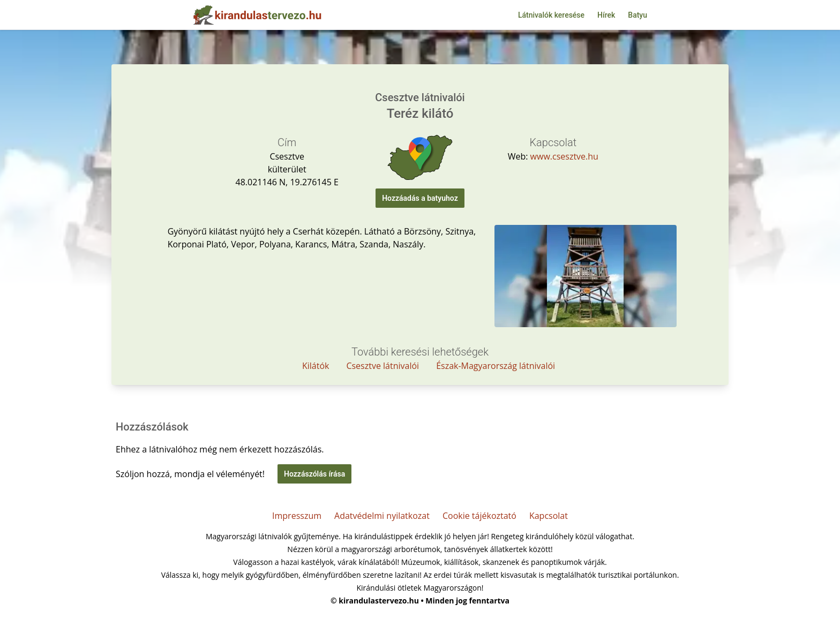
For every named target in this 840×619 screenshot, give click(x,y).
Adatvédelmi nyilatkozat (382, 516)
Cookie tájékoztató (479, 516)
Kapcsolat (549, 516)
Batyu (637, 15)
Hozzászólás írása (314, 474)
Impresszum (297, 516)
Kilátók (316, 366)
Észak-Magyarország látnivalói (496, 366)
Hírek (606, 15)
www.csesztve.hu (564, 156)
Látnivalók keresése (551, 15)
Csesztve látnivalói (382, 366)
